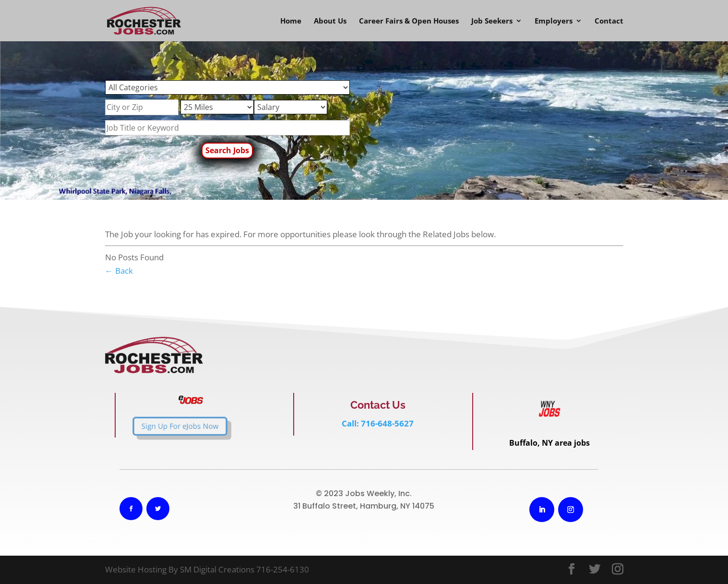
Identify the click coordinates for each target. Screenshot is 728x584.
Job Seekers (492, 21)
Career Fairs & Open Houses (409, 21)
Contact (609, 21)
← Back (119, 271)
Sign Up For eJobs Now (161, 426)
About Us (330, 21)
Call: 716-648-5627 (378, 423)
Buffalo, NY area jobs (549, 443)
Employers (554, 21)
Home (291, 21)
